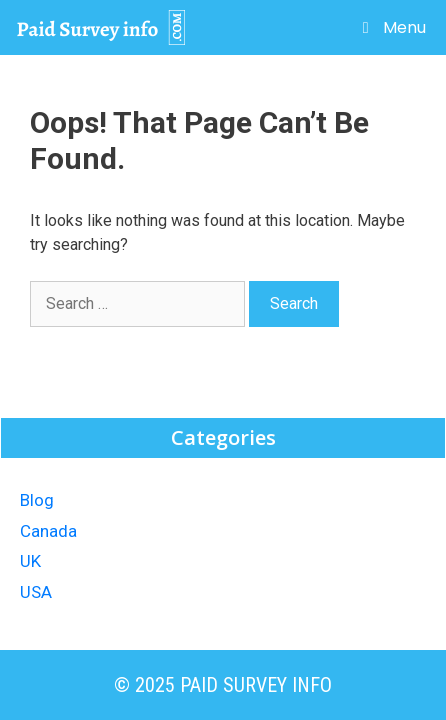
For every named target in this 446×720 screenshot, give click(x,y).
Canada (48, 531)
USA (36, 592)
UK (30, 561)
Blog (37, 500)
